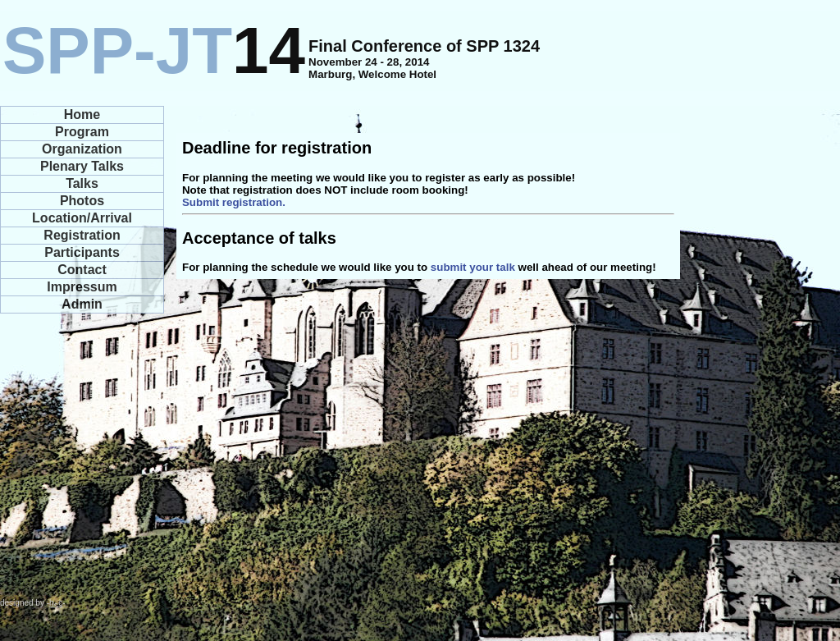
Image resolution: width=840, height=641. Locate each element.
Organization (82, 149)
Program (82, 132)
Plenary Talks (82, 166)
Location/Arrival (82, 218)
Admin (82, 304)
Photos (82, 201)
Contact (82, 270)
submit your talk (473, 267)
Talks (82, 183)
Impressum (82, 287)
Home (82, 114)
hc (56, 603)
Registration (82, 235)
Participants (82, 252)
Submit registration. (234, 202)
